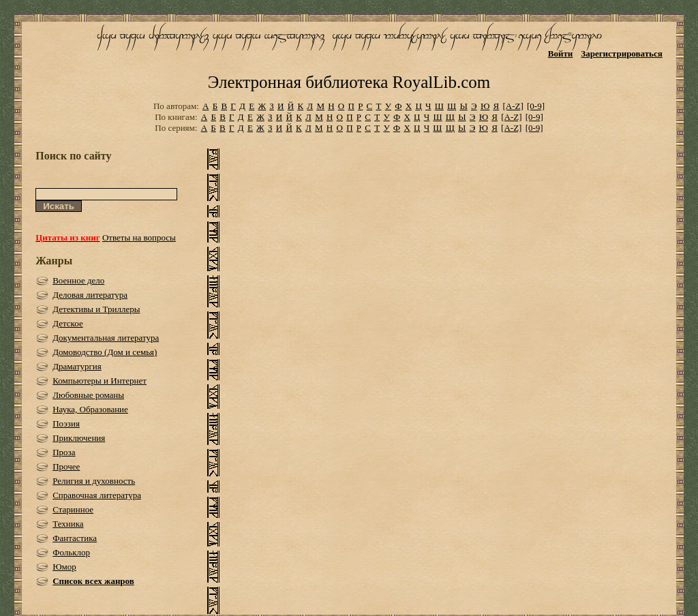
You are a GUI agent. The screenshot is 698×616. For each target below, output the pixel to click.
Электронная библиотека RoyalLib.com (349, 82)
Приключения (79, 438)
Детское (68, 323)
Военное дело (78, 280)
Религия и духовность (94, 481)
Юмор (64, 567)
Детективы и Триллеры (96, 309)
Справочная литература (97, 495)
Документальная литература (106, 338)
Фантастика (75, 538)
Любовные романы (88, 395)
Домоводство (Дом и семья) (105, 352)
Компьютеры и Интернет (100, 381)
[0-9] (536, 106)
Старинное (73, 509)
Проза (64, 452)
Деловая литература (90, 295)
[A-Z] (513, 106)
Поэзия (66, 423)
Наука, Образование (90, 409)
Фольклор (71, 552)
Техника (68, 524)
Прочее (66, 466)
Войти (561, 53)
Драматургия (77, 366)
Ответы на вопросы (139, 237)
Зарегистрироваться (621, 53)
